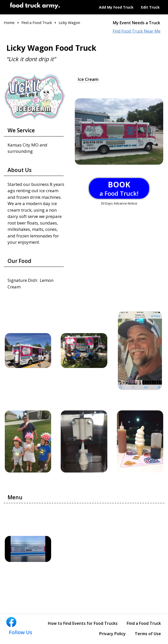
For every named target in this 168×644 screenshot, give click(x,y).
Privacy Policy (112, 634)
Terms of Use (148, 634)
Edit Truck (150, 7)
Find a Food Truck (144, 623)
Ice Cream (88, 79)
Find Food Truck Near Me (137, 31)
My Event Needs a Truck (137, 23)
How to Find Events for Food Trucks (83, 623)
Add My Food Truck (116, 7)
